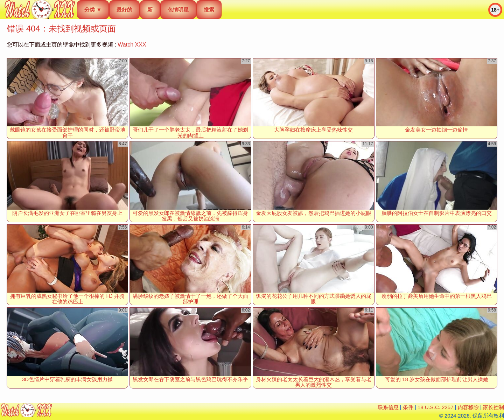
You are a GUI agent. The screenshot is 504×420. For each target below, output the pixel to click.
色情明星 (178, 10)
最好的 (124, 10)
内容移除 (468, 407)
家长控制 (493, 407)
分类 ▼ (93, 10)
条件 (408, 407)
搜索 (209, 10)
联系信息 (388, 407)
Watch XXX (132, 45)
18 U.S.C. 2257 (436, 407)
